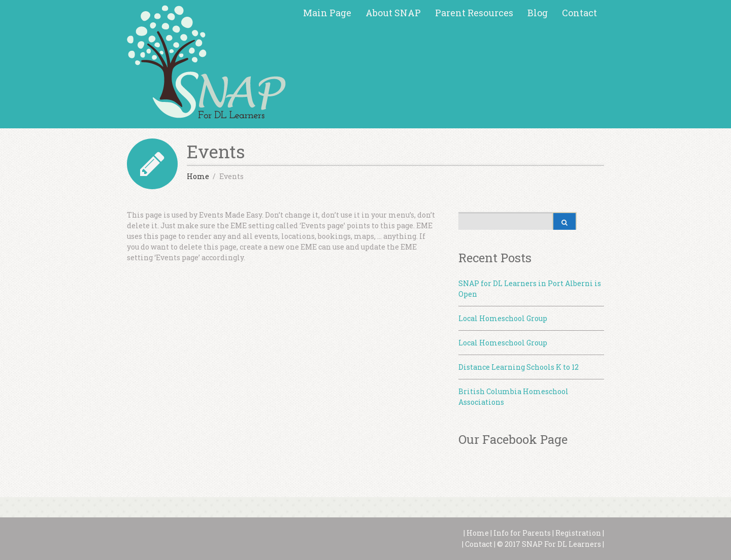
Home (477, 533)
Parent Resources (474, 13)
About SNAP (393, 13)
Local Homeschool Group (503, 318)
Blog (538, 13)
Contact (579, 13)
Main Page (327, 13)
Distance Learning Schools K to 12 (519, 367)
